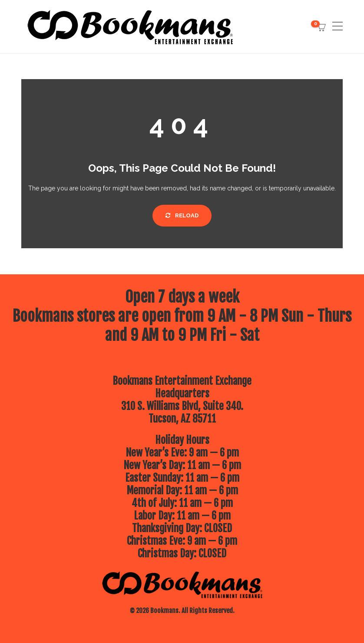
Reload (182, 215)
